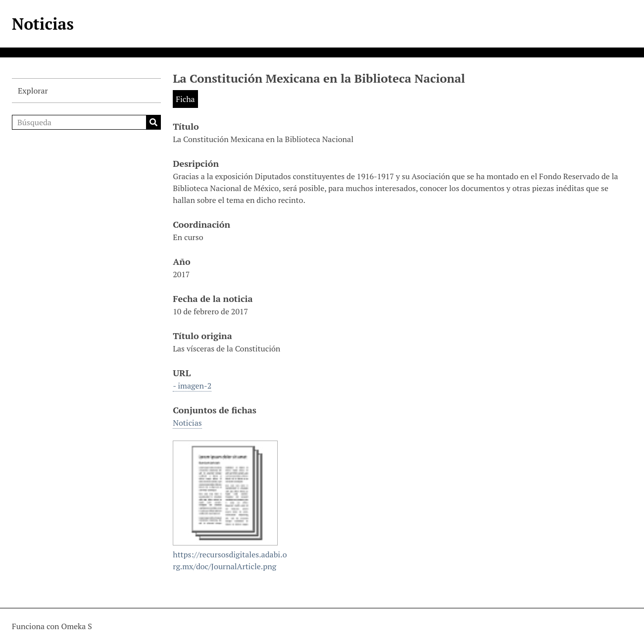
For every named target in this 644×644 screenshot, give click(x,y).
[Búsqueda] (86, 122)
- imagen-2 (192, 386)
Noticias (43, 24)
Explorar (33, 91)
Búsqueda (153, 122)
